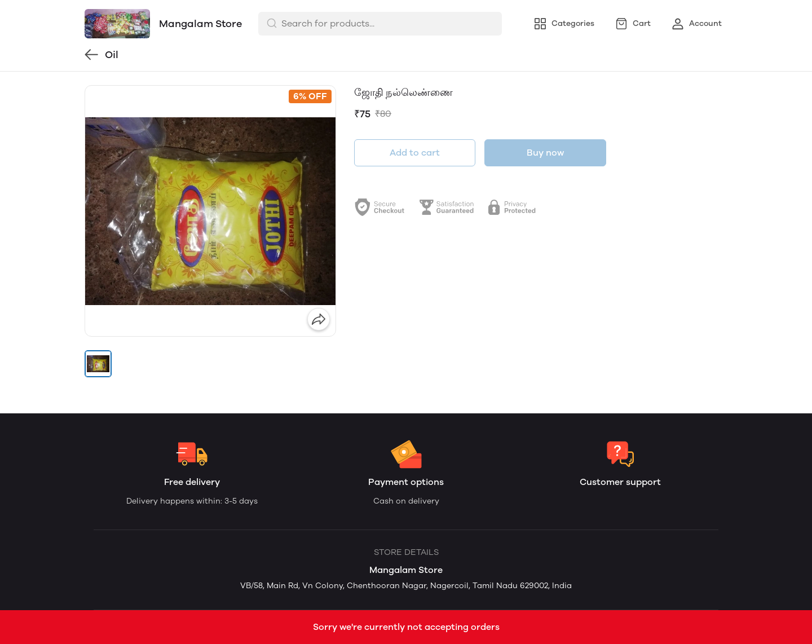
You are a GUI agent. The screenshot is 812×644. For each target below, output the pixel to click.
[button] (98, 364)
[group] (210, 211)
